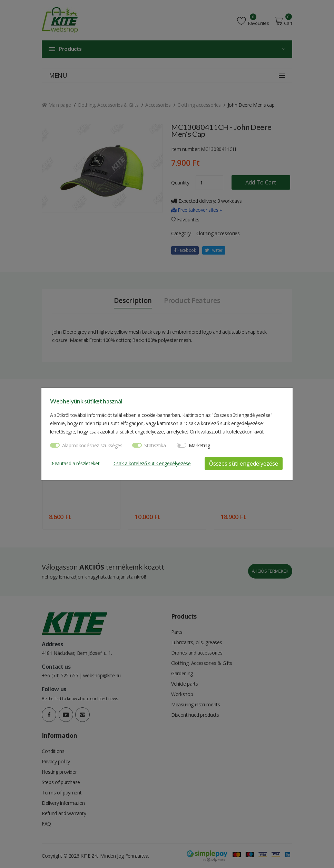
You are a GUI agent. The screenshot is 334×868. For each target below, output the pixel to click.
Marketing (199, 445)
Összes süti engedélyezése (244, 464)
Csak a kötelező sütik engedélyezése (152, 463)
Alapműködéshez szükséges (92, 445)
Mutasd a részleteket (75, 463)
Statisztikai (155, 445)
